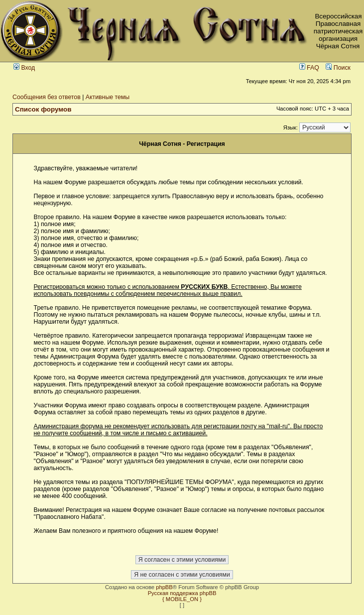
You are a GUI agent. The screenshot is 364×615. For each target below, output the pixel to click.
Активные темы (108, 97)
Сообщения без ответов (47, 97)
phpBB (164, 587)
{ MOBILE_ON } (182, 599)
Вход (24, 68)
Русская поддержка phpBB (182, 593)
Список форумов (43, 109)
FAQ (309, 68)
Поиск (338, 68)
